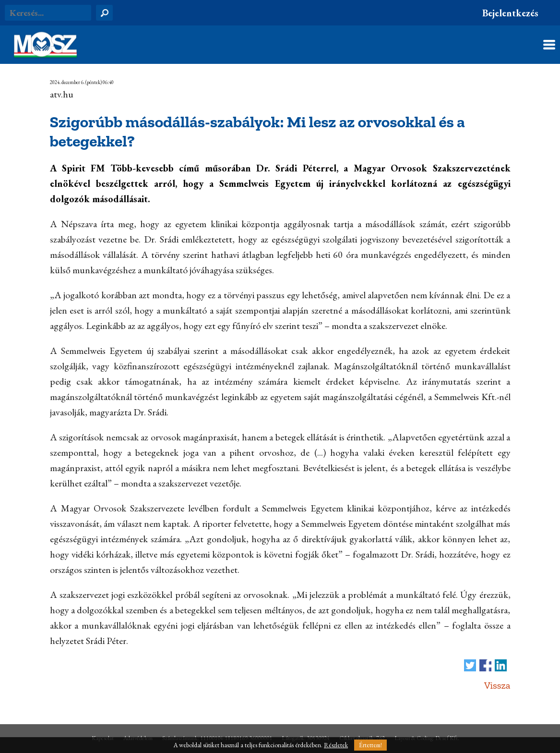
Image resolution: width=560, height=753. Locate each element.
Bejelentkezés (510, 13)
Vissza (497, 685)
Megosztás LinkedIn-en (501, 665)
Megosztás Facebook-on (485, 665)
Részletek (336, 745)
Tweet (470, 665)
